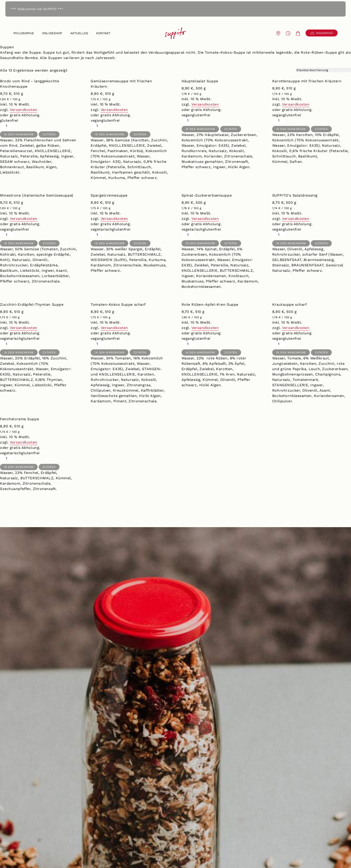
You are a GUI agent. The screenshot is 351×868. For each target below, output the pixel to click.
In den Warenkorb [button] (19, 134)
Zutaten (49, 134)
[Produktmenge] (6, 126)
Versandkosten (24, 110)
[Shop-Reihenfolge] (324, 70)
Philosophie (24, 33)
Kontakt (103, 33)
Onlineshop (52, 33)
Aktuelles (79, 33)
